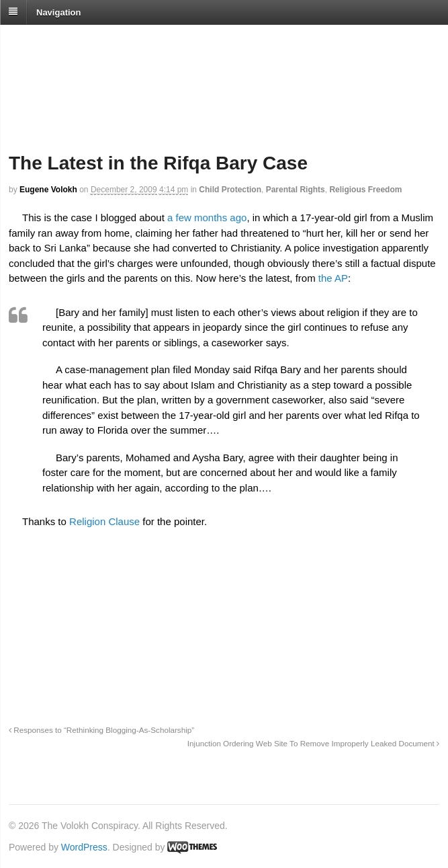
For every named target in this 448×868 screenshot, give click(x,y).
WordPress (84, 847)
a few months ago (207, 218)
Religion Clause (104, 521)
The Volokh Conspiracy (103, 41)
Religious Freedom (365, 190)
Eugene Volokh (48, 190)
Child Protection (230, 190)
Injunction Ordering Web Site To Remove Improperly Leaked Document (313, 743)
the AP (333, 278)
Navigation (58, 12)
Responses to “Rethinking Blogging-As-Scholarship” (101, 730)
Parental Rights (296, 190)
